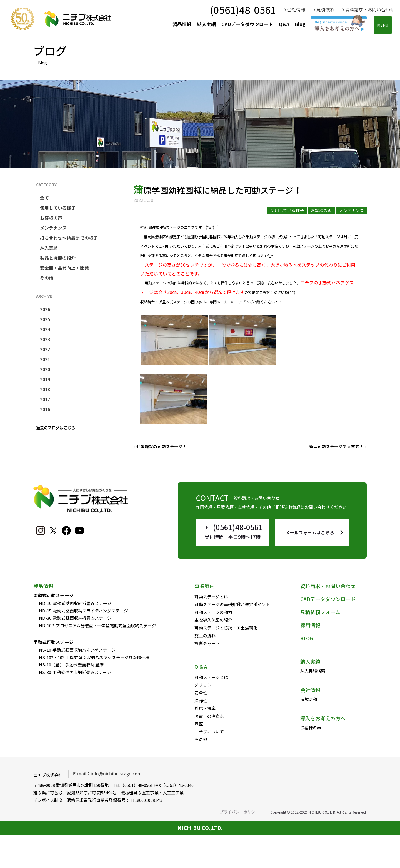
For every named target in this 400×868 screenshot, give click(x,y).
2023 (45, 339)
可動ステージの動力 (213, 612)
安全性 (201, 693)
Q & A (201, 666)
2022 (45, 349)
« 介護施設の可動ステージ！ (160, 446)
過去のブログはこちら (56, 428)
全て (44, 198)
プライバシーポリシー (239, 812)
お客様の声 (51, 218)
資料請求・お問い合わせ (370, 9)
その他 (47, 278)
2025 (45, 319)
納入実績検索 (313, 671)
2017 (45, 399)
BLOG (307, 638)
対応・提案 (205, 708)
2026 (45, 309)
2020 (45, 369)
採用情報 (310, 625)
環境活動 (309, 699)
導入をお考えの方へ (323, 718)
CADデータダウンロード (247, 24)
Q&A (284, 24)
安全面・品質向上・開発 (65, 268)
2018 (45, 389)
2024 (45, 329)
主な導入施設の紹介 (213, 620)
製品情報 (182, 24)
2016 (45, 409)
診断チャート (207, 643)
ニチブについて (209, 732)
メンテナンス (53, 228)
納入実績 (206, 24)
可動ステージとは (211, 597)
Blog (300, 24)
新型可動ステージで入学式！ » (338, 446)
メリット (203, 685)
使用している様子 (58, 208)
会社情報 (296, 9)
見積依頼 (325, 9)
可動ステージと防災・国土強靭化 (226, 628)
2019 (45, 379)
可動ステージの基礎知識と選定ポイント (232, 604)
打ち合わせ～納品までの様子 (69, 238)
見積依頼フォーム (320, 612)
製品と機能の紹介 (58, 258)
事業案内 (204, 586)
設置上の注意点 (209, 716)
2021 (45, 359)
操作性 (201, 700)
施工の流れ (205, 635)
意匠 (199, 724)
